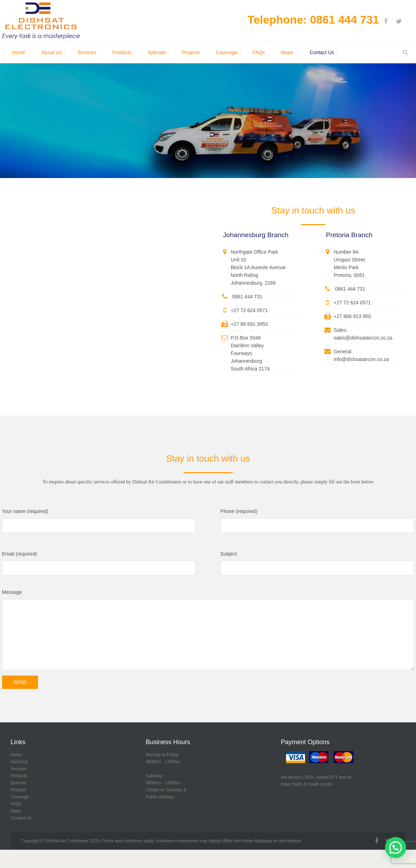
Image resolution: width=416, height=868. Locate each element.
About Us (19, 762)
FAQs (16, 804)
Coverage (20, 797)
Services (19, 769)
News (16, 811)
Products (19, 776)
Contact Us (21, 818)
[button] (396, 848)
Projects (18, 790)
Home (16, 755)
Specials (18, 783)
